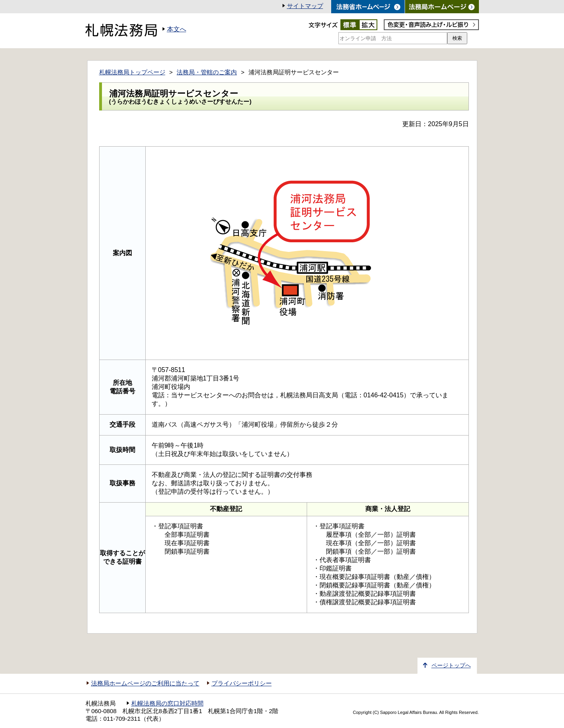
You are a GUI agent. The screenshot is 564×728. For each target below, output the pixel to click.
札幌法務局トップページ (132, 72)
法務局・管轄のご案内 (207, 72)
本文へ (177, 29)
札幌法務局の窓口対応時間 (167, 703)
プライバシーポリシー (242, 683)
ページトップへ (451, 666)
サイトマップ (305, 6)
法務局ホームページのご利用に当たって (145, 683)
